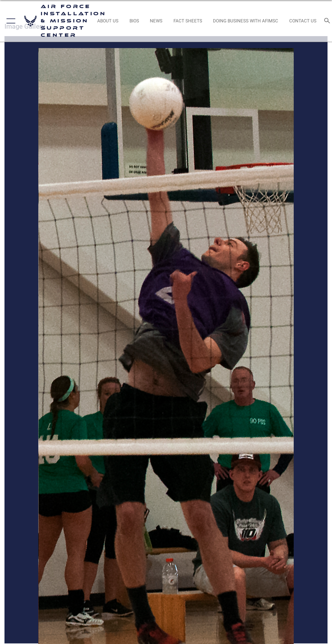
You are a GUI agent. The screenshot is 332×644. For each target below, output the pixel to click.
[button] (10, 21)
